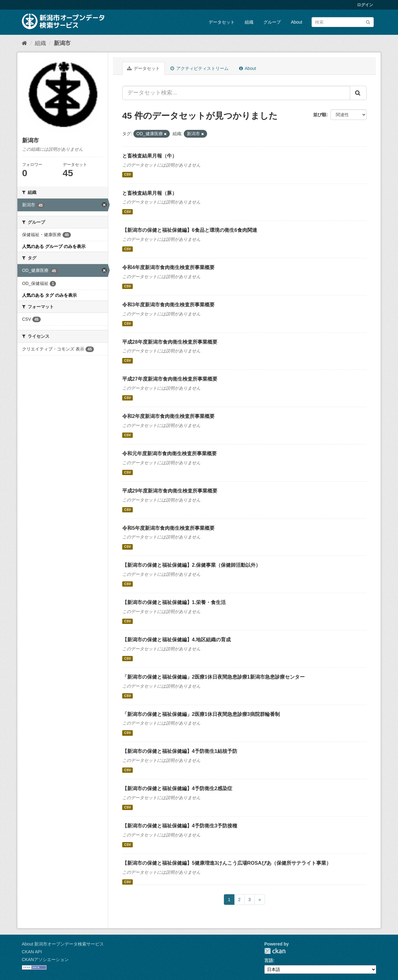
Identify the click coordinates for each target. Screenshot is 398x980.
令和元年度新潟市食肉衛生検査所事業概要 (169, 453)
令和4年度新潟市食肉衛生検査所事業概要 (168, 267)
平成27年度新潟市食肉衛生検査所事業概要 (170, 379)
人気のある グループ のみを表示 (54, 246)
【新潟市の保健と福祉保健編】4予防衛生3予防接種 (180, 826)
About (296, 22)
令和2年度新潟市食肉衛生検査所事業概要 (168, 416)
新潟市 (62, 43)
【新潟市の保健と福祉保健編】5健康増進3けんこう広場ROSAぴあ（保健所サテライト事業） (227, 863)
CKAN (275, 951)
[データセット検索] (343, 22)
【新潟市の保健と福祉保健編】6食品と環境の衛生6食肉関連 (190, 230)
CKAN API (32, 952)
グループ (272, 22)
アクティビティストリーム (199, 68)
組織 (249, 22)
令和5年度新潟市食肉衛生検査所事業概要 (168, 528)
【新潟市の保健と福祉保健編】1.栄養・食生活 (174, 602)
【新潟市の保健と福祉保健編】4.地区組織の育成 (176, 640)
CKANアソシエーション (45, 959)
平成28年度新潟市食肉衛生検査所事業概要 (170, 342)
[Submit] (368, 22)
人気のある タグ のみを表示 (49, 295)
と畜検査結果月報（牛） (150, 156)
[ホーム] (24, 43)
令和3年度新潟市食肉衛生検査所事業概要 (168, 305)
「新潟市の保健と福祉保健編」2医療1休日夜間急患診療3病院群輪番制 (201, 714)
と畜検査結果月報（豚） (150, 193)
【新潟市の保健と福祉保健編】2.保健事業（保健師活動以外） (191, 565)
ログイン (365, 5)
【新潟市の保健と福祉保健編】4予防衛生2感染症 (177, 788)
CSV (127, 175)
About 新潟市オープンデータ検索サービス (63, 944)
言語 (269, 960)
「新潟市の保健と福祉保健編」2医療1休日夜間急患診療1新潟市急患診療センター (213, 677)
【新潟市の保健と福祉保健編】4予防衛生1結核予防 (180, 751)
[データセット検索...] (236, 93)
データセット (222, 22)
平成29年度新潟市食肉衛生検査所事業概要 (170, 491)
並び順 (320, 115)
